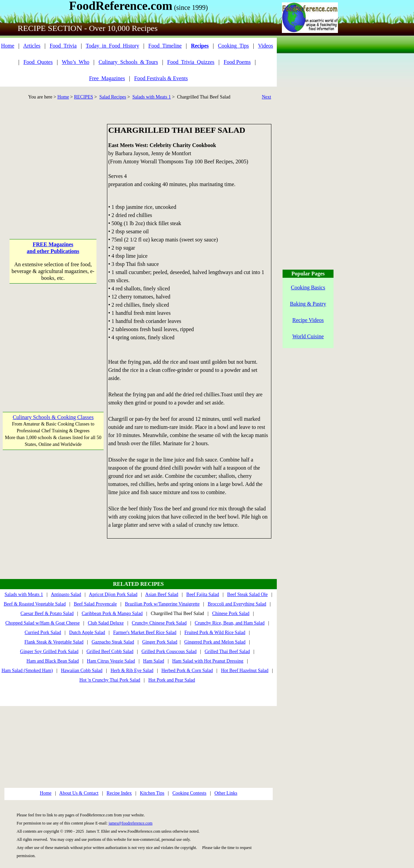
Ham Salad (154, 661)
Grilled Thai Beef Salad (227, 652)
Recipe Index (119, 793)
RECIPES (84, 97)
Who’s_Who (76, 62)
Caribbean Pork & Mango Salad (112, 613)
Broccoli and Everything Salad (237, 604)
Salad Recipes (113, 97)
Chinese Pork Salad (231, 613)
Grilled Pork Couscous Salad (169, 652)
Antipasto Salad (66, 594)
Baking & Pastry (308, 304)
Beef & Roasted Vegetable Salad (35, 604)
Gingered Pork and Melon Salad (215, 642)
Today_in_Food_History (113, 46)
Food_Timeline (165, 46)
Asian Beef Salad (162, 594)
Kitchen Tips (152, 793)
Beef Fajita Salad (203, 594)
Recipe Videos (308, 320)
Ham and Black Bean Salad (53, 661)
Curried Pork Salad (43, 632)
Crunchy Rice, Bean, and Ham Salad (230, 623)
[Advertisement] (53, 166)
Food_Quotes (38, 62)
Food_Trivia (63, 46)
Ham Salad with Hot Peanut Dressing (208, 661)
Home (8, 46)
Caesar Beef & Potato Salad (47, 613)
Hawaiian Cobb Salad (82, 671)
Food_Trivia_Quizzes (191, 62)
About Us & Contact (79, 793)
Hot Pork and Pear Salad (172, 680)
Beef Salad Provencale (95, 604)
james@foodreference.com (131, 823)
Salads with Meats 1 (152, 97)
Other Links (226, 793)
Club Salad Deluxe (106, 623)
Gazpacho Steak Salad (113, 642)
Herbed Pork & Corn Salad (187, 671)
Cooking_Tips (233, 46)
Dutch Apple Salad (87, 632)
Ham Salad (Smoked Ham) (27, 671)
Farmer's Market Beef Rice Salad (145, 632)
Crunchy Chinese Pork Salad (159, 623)
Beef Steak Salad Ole (247, 594)
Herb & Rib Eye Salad (132, 671)
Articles (32, 46)
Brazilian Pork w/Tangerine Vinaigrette (162, 604)
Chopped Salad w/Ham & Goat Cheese (43, 623)
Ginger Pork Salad (160, 642)
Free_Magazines (107, 78)
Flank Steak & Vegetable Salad (54, 642)
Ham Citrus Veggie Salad (111, 661)
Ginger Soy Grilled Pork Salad (49, 652)
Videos (266, 46)
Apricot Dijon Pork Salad (113, 594)
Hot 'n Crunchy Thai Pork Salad (110, 680)
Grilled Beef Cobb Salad (110, 652)
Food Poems (237, 62)
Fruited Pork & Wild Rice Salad (215, 632)
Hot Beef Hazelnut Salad (245, 671)
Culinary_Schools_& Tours (128, 62)
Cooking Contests (190, 793)
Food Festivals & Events (161, 78)
